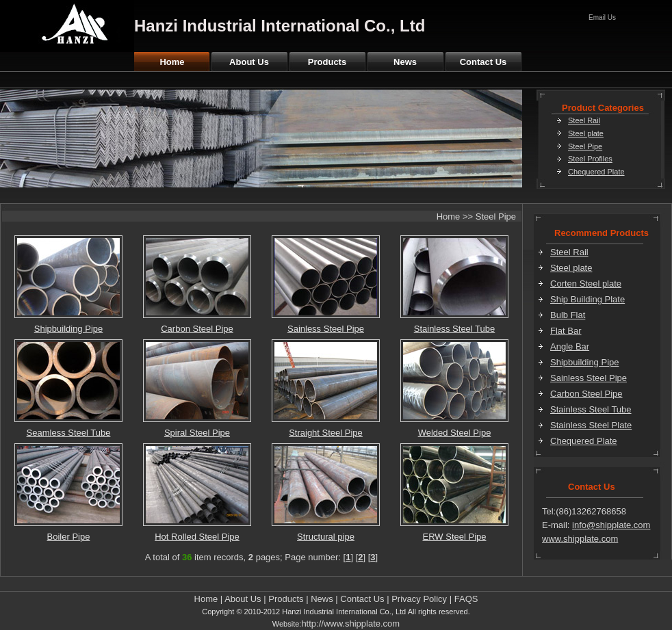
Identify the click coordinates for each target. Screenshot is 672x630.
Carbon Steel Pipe (197, 329)
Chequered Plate (596, 172)
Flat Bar (566, 331)
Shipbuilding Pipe (68, 329)
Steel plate (586, 133)
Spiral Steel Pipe (197, 433)
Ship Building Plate (587, 299)
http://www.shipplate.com (350, 624)
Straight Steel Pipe (326, 433)
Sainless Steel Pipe (326, 329)
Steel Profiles (590, 159)
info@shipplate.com (611, 525)
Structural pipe (326, 537)
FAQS (466, 599)
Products (327, 62)
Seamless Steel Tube (69, 433)
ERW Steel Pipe (455, 537)
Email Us (602, 17)
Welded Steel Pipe (455, 433)
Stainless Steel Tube (455, 329)
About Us (249, 62)
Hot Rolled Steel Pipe (197, 537)
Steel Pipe (585, 146)
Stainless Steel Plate (591, 425)
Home (172, 62)
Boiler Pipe (69, 537)
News (405, 62)
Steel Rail (584, 120)
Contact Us (483, 62)
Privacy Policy (419, 599)
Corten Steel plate (586, 284)
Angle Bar (570, 346)
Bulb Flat (568, 315)
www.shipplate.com (580, 539)
